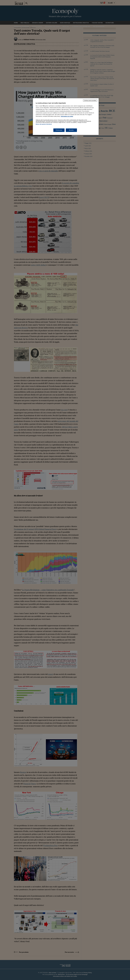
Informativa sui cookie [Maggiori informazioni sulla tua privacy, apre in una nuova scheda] (67, 116)
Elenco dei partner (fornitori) (44, 124)
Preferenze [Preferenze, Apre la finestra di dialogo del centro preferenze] (59, 130)
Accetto (71, 130)
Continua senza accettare (90, 100)
